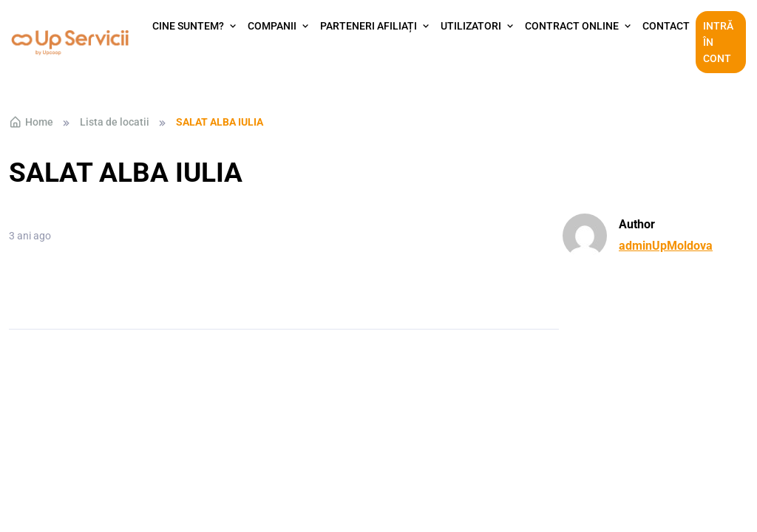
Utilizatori (471, 26)
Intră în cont (718, 42)
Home (31, 122)
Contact (666, 26)
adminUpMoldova (666, 246)
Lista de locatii (115, 122)
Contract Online (572, 26)
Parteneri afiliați (369, 26)
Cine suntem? (188, 26)
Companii (272, 26)
